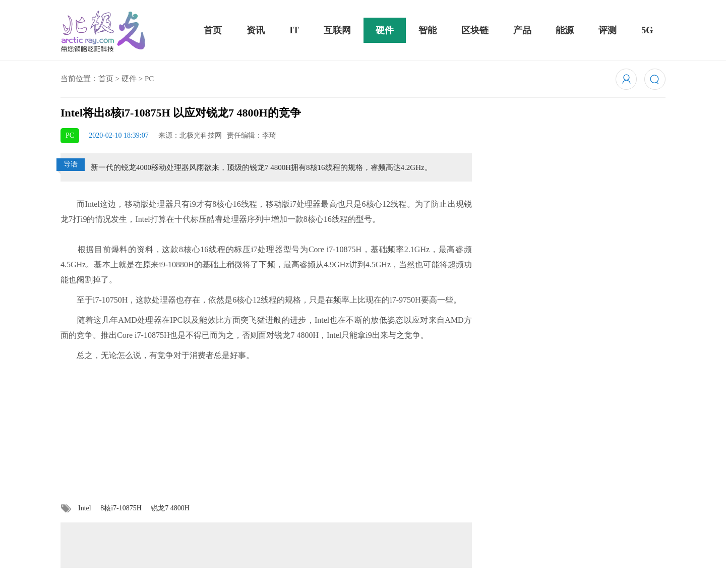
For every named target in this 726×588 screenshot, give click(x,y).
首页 (213, 30)
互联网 (337, 30)
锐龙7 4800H (170, 508)
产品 (522, 30)
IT (294, 30)
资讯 (256, 30)
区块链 (475, 30)
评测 (608, 30)
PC (149, 79)
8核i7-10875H (121, 508)
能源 (565, 30)
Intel (85, 508)
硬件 (385, 30)
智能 (428, 30)
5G (647, 30)
